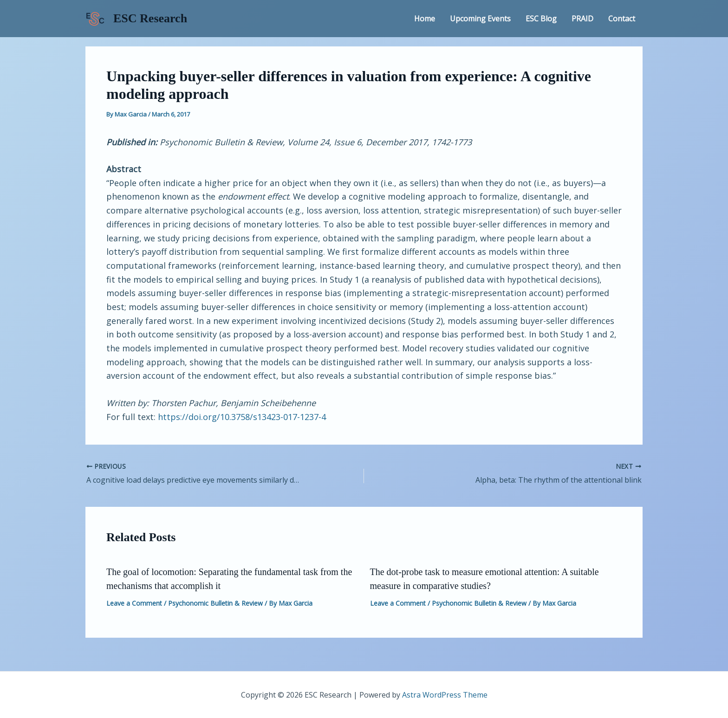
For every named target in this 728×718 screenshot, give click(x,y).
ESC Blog (541, 19)
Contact (622, 19)
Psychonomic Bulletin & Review (215, 603)
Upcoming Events (480, 19)
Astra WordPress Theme (445, 695)
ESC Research (150, 18)
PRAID (582, 19)
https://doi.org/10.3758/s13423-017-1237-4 (242, 417)
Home (425, 19)
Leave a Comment (134, 603)
